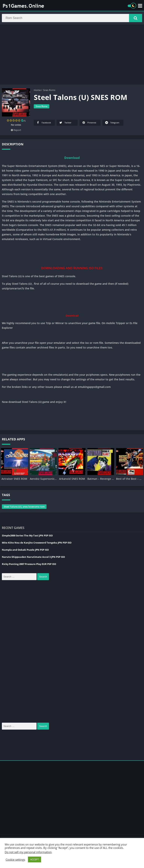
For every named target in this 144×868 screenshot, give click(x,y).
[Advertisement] (72, 55)
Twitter (65, 123)
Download (72, 158)
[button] (136, 18)
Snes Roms (49, 91)
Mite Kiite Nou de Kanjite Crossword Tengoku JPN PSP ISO (37, 543)
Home (37, 91)
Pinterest (89, 123)
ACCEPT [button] (34, 859)
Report (16, 131)
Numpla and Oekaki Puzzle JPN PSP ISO (25, 550)
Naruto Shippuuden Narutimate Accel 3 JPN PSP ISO (33, 557)
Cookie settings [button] (15, 860)
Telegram (112, 123)
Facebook (43, 123)
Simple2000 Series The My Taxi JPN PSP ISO (27, 536)
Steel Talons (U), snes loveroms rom (24, 507)
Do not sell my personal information (28, 852)
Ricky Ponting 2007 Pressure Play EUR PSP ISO (29, 565)
